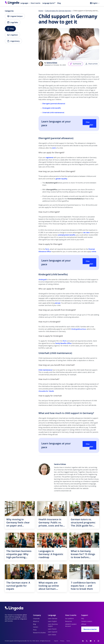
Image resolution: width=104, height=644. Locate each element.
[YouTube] (91, 641)
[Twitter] (87, 641)
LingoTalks (13, 22)
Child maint (43, 370)
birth (54, 148)
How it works (36, 3)
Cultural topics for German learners (58, 11)
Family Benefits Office (63, 343)
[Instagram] (98, 641)
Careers (36, 627)
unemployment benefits (67, 235)
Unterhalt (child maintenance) (53, 112)
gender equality (61, 179)
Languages (24, 3)
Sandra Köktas (52, 63)
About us (36, 621)
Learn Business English (53, 625)
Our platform (69, 619)
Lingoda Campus (15, 16)
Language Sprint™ (49, 3)
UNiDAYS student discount (71, 625)
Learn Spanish (53, 632)
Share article (91, 64)
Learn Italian (52, 635)
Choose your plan (91, 123)
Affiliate (84, 624)
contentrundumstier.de (63, 491)
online (94, 252)
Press (35, 630)
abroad (58, 303)
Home (41, 11)
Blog (59, 3)
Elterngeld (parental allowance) (54, 104)
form (47, 249)
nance (50, 370)
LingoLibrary (13, 41)
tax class (86, 232)
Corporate (36, 619)
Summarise (75, 64)
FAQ (83, 619)
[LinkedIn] (83, 641)
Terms (68, 641)
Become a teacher (90, 629)
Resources (69, 621)
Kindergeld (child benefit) (52, 108)
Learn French (52, 629)
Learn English (52, 621)
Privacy (62, 641)
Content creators (87, 621)
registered (49, 157)
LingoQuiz (12, 35)
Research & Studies (39, 633)
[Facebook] (95, 641)
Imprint (56, 641)
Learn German (53, 619)
